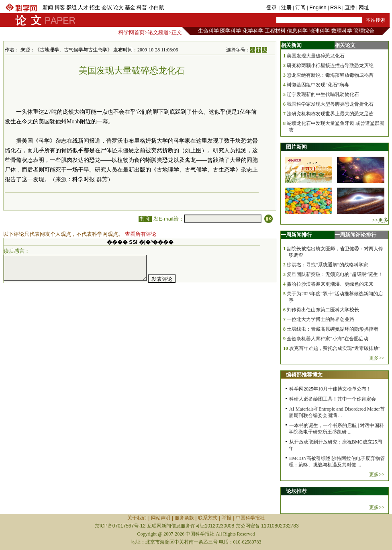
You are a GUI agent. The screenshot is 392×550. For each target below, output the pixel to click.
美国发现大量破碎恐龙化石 (316, 56)
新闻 (48, 7)
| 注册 (285, 7)
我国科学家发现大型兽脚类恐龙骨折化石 (330, 104)
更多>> (377, 358)
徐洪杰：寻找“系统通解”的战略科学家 (328, 265)
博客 (60, 7)
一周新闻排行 (296, 235)
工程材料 (275, 31)
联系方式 (208, 518)
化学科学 (253, 31)
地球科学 (319, 31)
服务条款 (184, 518)
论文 (118, 7)
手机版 (381, 7)
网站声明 (161, 518)
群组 (71, 7)
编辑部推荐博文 (304, 375)
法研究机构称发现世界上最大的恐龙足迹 (330, 114)
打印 (145, 219)
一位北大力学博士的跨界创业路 (321, 319)
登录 (272, 7)
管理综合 (364, 31)
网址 (364, 7)
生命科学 (208, 31)
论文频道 (158, 32)
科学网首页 (132, 32)
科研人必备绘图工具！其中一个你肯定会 (333, 399)
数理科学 (342, 31)
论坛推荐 (296, 491)
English (318, 7)
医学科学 (231, 31)
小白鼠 (156, 7)
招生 (95, 7)
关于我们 (137, 518)
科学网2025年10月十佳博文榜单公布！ (330, 389)
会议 (107, 7)
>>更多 (380, 220)
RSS (336, 7)
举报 (227, 518)
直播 (350, 7)
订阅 (300, 7)
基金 (130, 7)
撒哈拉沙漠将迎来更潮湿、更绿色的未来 (330, 284)
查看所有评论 (141, 234)
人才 (83, 7)
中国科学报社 (250, 518)
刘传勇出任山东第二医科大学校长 (323, 310)
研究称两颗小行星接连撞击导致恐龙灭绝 (330, 65)
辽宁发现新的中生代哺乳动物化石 (323, 94)
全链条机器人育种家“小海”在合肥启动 (328, 339)
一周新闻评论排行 (355, 235)
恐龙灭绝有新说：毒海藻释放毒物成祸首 (330, 75)
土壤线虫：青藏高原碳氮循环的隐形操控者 (333, 329)
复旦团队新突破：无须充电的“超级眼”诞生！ (335, 274)
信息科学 (297, 31)
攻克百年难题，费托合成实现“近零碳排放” (335, 348)
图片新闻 (296, 147)
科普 (142, 7)
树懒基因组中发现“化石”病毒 (318, 85)
